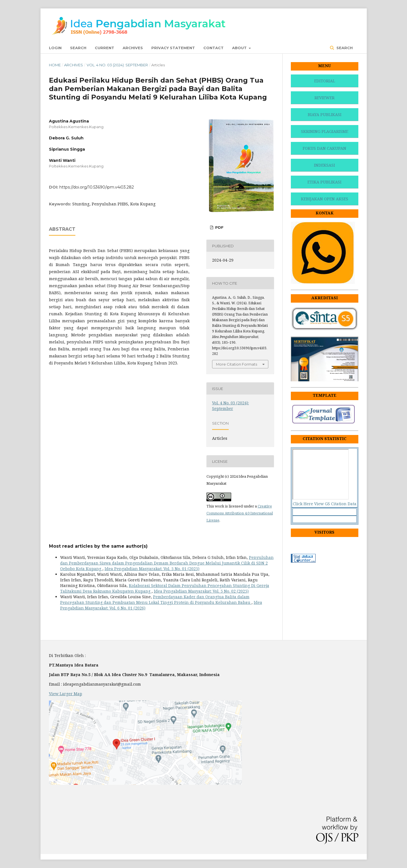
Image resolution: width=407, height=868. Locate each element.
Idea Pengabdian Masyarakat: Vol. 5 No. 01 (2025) (152, 569)
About (240, 48)
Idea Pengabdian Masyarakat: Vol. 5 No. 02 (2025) (201, 591)
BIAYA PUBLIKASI (325, 115)
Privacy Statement (173, 48)
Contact (213, 48)
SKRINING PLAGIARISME (325, 131)
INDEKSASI (324, 165)
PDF (219, 227)
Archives (133, 48)
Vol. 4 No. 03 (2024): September (117, 65)
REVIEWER (324, 98)
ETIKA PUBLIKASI (324, 182)
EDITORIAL (325, 81)
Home (55, 65)
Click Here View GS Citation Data (325, 504)
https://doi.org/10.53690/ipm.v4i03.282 (97, 187)
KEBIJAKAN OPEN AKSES (325, 199)
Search (78, 48)
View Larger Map (66, 694)
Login (55, 48)
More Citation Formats (237, 364)
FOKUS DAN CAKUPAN (324, 148)
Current (104, 48)
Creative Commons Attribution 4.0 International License (240, 513)
